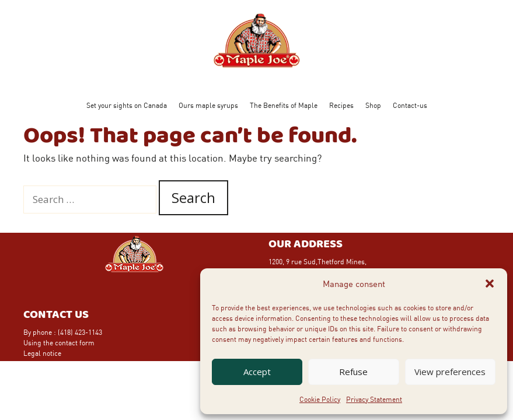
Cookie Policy (320, 399)
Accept (257, 372)
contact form (75, 342)
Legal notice (42, 353)
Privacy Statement (374, 399)
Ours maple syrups (208, 105)
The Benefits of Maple (284, 105)
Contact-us (410, 105)
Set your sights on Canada (127, 105)
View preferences (450, 372)
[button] (490, 283)
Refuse (353, 372)
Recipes (341, 105)
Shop (373, 105)
